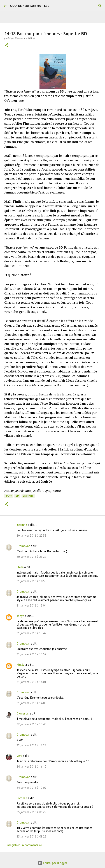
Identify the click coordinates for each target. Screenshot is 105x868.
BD (17, 496)
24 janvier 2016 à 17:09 (31, 788)
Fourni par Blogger (53, 863)
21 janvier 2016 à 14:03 (31, 703)
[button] (6, 45)
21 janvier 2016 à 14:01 (31, 682)
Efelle (20, 567)
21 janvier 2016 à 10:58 (31, 581)
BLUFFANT (28, 496)
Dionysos (23, 713)
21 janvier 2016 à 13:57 (31, 654)
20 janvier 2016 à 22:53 (31, 536)
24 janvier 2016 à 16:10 (31, 766)
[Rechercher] (100, 6)
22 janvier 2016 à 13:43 (31, 724)
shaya (20, 616)
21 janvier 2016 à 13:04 (31, 605)
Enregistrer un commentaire (24, 845)
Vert (19, 756)
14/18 (9, 496)
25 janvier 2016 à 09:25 (31, 836)
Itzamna (22, 525)
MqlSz (21, 665)
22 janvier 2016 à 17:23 (31, 745)
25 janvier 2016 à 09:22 (31, 812)
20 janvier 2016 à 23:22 (31, 557)
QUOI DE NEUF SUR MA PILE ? (30, 6)
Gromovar (23, 546)
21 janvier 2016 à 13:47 (31, 633)
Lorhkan (22, 798)
